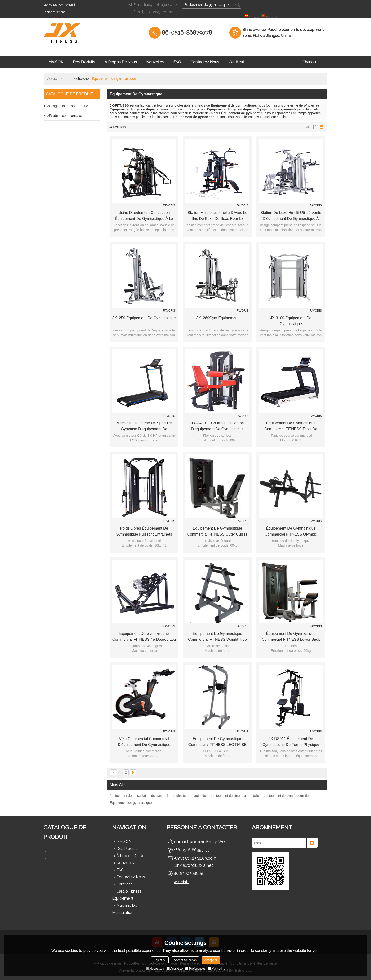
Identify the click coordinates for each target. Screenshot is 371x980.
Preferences (195, 969)
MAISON (56, 62)
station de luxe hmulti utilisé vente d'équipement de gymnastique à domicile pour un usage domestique (291, 216)
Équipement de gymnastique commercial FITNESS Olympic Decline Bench (291, 532)
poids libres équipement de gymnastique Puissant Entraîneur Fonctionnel (144, 532)
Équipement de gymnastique (131, 803)
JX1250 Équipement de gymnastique (144, 318)
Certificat (236, 62)
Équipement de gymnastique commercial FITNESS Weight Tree (217, 636)
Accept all (211, 960)
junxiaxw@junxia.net (193, 865)
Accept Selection (185, 960)
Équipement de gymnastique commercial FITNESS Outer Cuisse (217, 531)
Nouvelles (155, 62)
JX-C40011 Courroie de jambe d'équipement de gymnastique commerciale (217, 427)
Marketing (217, 969)
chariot (310, 62)
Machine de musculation (125, 909)
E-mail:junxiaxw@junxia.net (154, 12)
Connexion (66, 5)
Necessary (155, 969)
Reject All (160, 960)
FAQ (177, 62)
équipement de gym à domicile (286, 796)
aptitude (200, 796)
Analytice (175, 969)
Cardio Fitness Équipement (127, 895)
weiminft (181, 882)
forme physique (178, 796)
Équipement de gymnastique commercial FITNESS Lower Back (291, 636)
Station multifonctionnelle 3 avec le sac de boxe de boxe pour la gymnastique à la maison (217, 216)
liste (315, 127)
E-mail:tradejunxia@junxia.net (152, 5)
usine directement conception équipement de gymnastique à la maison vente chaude (144, 216)
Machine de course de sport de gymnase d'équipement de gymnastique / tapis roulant (144, 427)
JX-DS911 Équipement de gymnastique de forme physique (291, 742)
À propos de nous (121, 62)
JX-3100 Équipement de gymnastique (291, 321)
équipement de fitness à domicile (235, 796)
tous (68, 79)
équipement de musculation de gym (136, 796)
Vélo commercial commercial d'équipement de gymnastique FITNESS (144, 742)
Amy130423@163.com (195, 858)
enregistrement (55, 12)
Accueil (53, 79)
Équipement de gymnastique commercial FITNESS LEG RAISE (217, 742)
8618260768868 (188, 873)
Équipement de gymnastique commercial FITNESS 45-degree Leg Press (144, 637)
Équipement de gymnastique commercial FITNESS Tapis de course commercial (291, 427)
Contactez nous (205, 62)
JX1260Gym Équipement (217, 318)
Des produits (84, 62)
